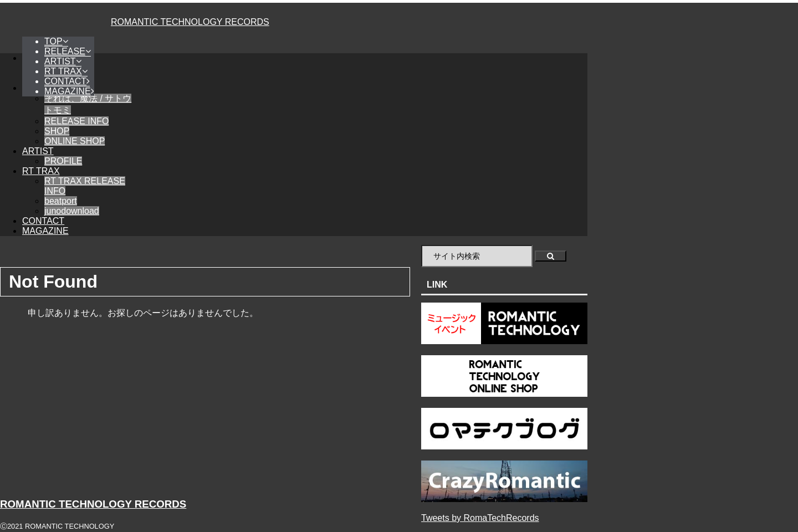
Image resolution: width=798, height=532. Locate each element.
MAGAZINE (45, 231)
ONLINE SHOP (75, 141)
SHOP (57, 131)
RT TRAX (41, 171)
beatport (61, 201)
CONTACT (43, 221)
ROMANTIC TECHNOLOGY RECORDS (190, 22)
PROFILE (63, 161)
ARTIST (38, 151)
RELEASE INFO (76, 121)
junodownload (72, 211)
